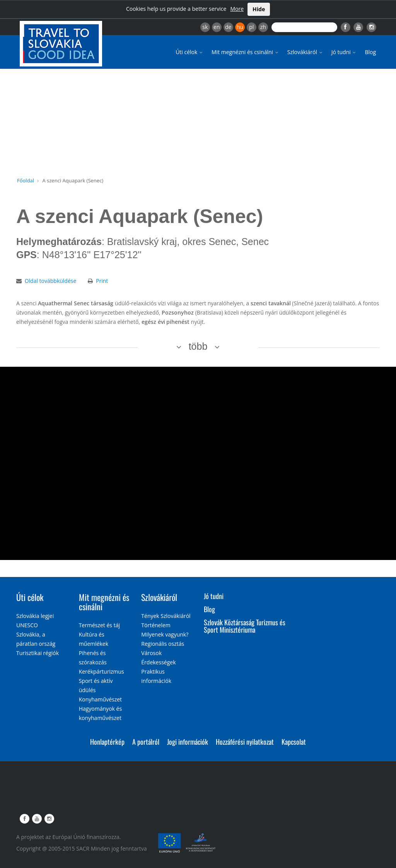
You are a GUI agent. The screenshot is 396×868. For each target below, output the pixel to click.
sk (205, 27)
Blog (370, 52)
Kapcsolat (294, 742)
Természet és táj (99, 625)
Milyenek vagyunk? (165, 634)
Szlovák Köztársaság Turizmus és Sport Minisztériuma (245, 626)
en (217, 27)
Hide (259, 9)
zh (263, 27)
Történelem (156, 625)
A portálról (146, 742)
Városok (151, 653)
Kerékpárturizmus (102, 671)
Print (102, 281)
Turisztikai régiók (38, 653)
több (198, 346)
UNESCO (27, 625)
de (228, 27)
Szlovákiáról (306, 52)
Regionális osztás (163, 644)
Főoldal (26, 180)
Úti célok (190, 52)
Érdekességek (158, 662)
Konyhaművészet (100, 699)
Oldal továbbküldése (51, 281)
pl (251, 27)
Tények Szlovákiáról (166, 616)
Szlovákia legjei (35, 616)
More (237, 9)
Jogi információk (188, 742)
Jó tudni (344, 52)
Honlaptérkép (107, 742)
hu (240, 27)
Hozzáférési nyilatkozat (245, 742)
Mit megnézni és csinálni (246, 52)
